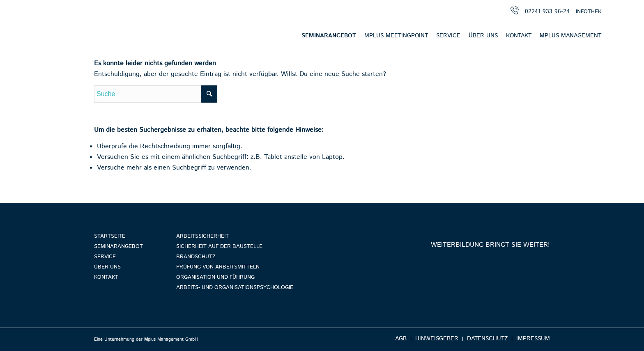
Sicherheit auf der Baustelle (219, 247)
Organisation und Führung (215, 277)
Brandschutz (196, 257)
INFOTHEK (589, 12)
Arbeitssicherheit (202, 236)
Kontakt (106, 277)
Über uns (107, 267)
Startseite (110, 236)
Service (105, 257)
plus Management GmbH (171, 340)
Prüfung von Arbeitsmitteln (218, 267)
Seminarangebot (118, 247)
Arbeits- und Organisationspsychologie (235, 288)
